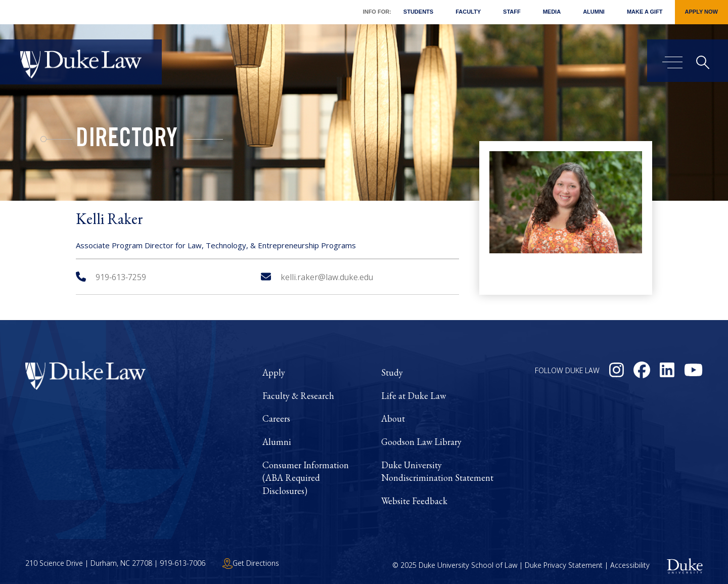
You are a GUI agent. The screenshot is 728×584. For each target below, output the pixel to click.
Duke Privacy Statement (564, 565)
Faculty (468, 12)
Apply (274, 372)
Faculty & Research (298, 396)
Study (392, 372)
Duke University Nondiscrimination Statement (437, 471)
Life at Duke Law (414, 396)
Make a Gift (645, 12)
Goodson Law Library (421, 442)
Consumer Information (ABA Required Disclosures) (306, 478)
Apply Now (701, 12)
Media (552, 12)
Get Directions (251, 563)
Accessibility (630, 565)
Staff (512, 12)
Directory (127, 141)
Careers (276, 418)
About (393, 418)
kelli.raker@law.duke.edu (317, 277)
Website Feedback (414, 501)
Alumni (594, 12)
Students (418, 12)
